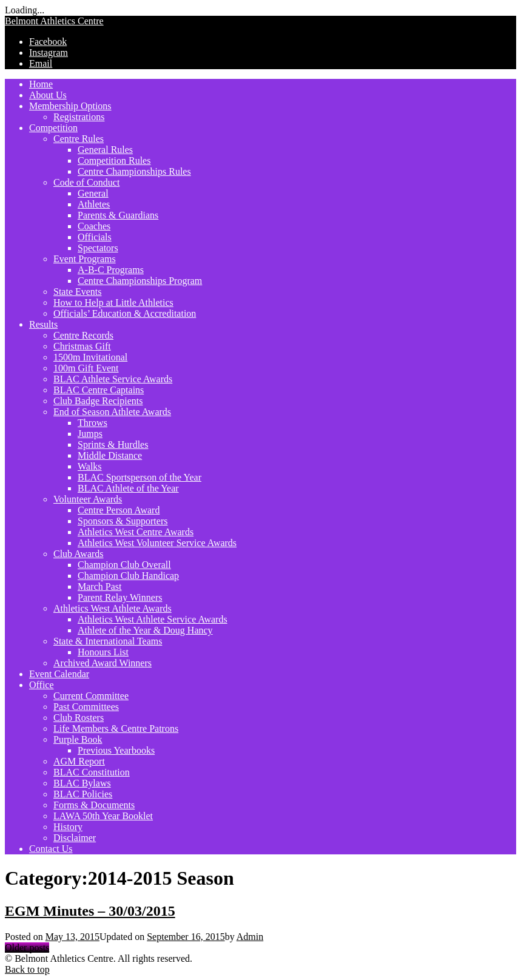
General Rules (105, 150)
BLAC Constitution (92, 772)
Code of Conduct (86, 182)
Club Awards (79, 554)
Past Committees (86, 707)
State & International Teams (108, 641)
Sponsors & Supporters (123, 521)
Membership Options (70, 106)
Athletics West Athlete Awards (113, 608)
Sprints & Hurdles (113, 444)
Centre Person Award (119, 510)
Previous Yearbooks (116, 750)
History (68, 827)
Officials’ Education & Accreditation (125, 313)
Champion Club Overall (124, 565)
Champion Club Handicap (128, 576)
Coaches (94, 226)
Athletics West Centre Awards (136, 532)
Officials (95, 237)
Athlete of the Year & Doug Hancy (145, 630)
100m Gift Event (86, 368)
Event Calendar (59, 674)
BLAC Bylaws (82, 783)
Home (41, 84)
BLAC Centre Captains (99, 390)
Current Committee (91, 696)
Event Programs (85, 259)
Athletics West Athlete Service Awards (153, 619)
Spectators (98, 248)
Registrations (79, 117)
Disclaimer (75, 838)
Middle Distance (110, 455)
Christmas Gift (82, 346)
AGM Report (79, 761)
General (93, 193)
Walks (90, 466)
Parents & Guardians (118, 215)
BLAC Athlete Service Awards (113, 379)
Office (42, 685)
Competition (53, 128)
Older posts (27, 948)
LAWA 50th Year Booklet (103, 816)
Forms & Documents (94, 805)
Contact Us (51, 849)
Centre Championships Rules (134, 171)
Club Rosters (79, 718)
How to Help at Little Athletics (113, 302)
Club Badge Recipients (98, 401)
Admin (250, 937)
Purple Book (78, 739)
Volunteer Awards (88, 499)
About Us (48, 95)
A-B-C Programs (111, 270)
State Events (78, 292)
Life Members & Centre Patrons (116, 728)
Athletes (94, 204)
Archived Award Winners (103, 663)
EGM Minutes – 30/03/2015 (90, 911)
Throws (92, 423)
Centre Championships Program (140, 281)
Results (43, 324)
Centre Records (83, 335)
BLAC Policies (83, 794)
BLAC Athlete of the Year (128, 488)
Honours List (103, 652)
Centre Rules (79, 139)
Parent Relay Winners (120, 597)
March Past (99, 586)
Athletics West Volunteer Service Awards (157, 543)
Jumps (90, 434)
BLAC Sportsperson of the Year (139, 477)
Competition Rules (114, 161)
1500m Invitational (90, 357)
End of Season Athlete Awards (112, 412)
